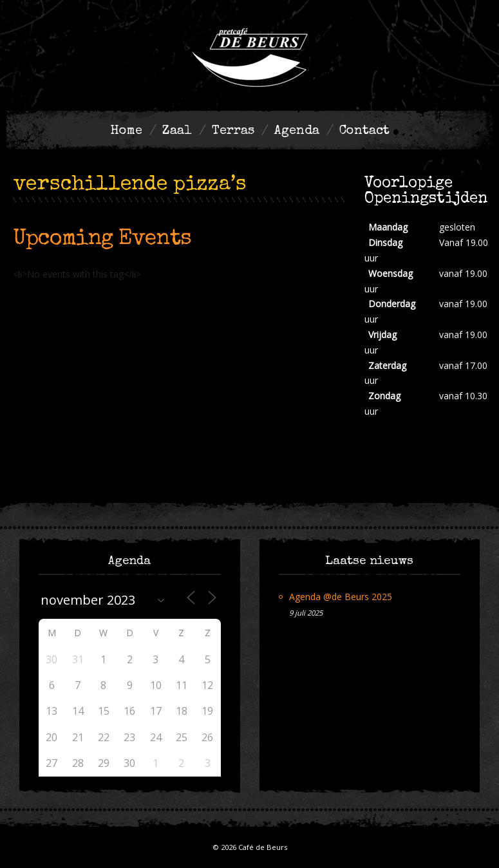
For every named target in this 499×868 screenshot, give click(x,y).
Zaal (177, 131)
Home (126, 131)
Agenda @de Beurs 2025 (341, 597)
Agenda (297, 131)
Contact (364, 131)
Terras (233, 131)
